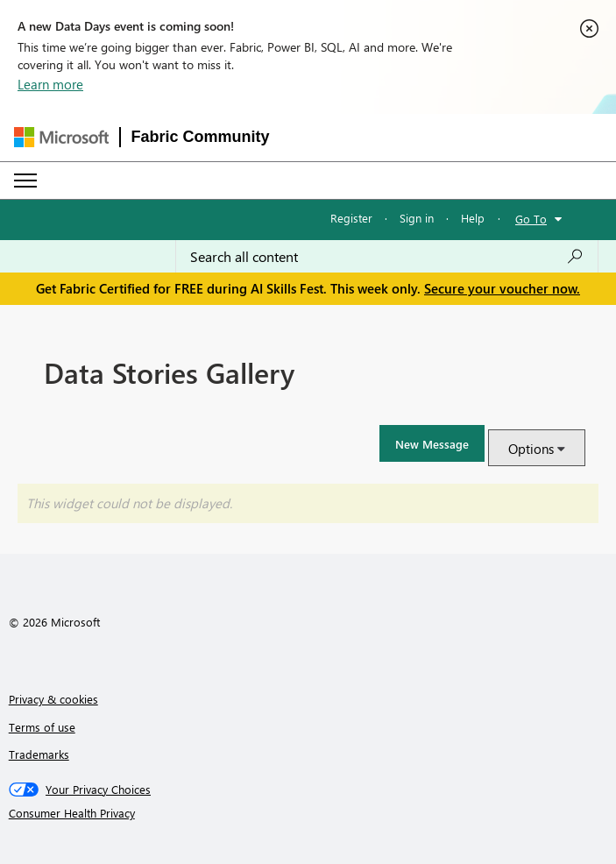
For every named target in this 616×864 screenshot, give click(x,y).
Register (351, 218)
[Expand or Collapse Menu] (25, 181)
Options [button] (531, 449)
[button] (432, 443)
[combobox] (387, 257)
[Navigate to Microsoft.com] (61, 137)
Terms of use (42, 727)
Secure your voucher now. (502, 288)
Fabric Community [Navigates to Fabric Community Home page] (201, 137)
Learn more (50, 84)
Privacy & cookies (53, 699)
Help (473, 218)
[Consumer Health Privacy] (308, 813)
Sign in (417, 218)
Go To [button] (531, 219)
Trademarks (39, 754)
